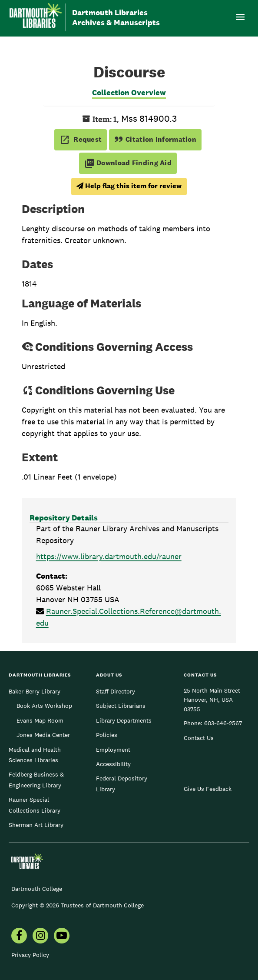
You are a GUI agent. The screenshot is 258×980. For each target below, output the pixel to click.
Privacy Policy (30, 955)
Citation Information (155, 139)
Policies (107, 735)
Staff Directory (116, 691)
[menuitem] (19, 937)
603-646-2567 (223, 723)
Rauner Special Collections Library (35, 805)
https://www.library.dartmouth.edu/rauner (109, 556)
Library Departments (124, 720)
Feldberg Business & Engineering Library (36, 780)
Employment (113, 750)
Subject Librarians (121, 706)
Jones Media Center (43, 735)
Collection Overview (129, 92)
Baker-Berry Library (35, 691)
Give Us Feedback (208, 789)
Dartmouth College (37, 889)
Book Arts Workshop (44, 706)
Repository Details (64, 518)
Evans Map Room (40, 720)
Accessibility (113, 764)
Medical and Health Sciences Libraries (35, 755)
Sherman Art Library (36, 825)
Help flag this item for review (129, 186)
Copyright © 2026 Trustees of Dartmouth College (78, 905)
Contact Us (199, 738)
